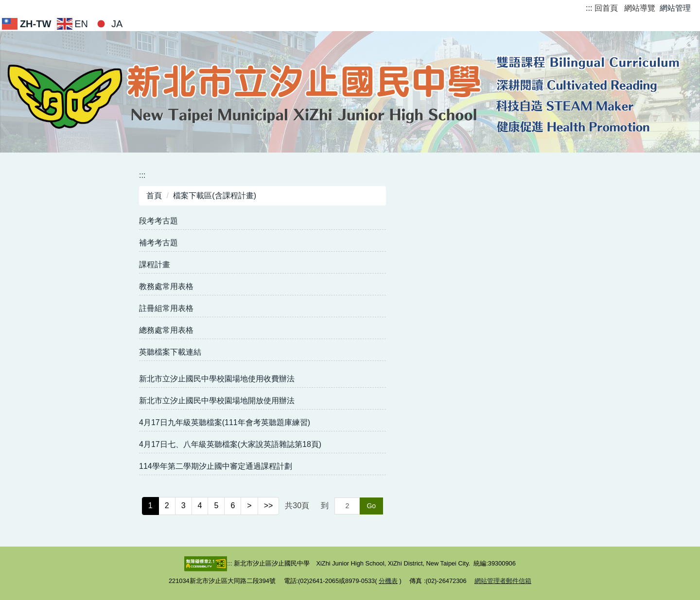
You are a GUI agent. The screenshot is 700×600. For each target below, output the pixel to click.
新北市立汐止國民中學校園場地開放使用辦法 (217, 401)
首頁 (154, 196)
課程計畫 (155, 265)
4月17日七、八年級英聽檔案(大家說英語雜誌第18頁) (230, 444)
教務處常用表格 (166, 286)
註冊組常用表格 (166, 308)
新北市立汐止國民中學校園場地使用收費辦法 (217, 379)
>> (269, 506)
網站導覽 (640, 8)
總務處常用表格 (166, 330)
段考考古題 (158, 221)
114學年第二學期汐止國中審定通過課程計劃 (216, 466)
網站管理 (675, 8)
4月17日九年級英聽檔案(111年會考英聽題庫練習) (225, 422)
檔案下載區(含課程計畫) (215, 196)
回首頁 (606, 8)
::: (589, 8)
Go (371, 506)
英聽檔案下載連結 (170, 352)
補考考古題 (158, 243)
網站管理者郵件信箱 (503, 581)
